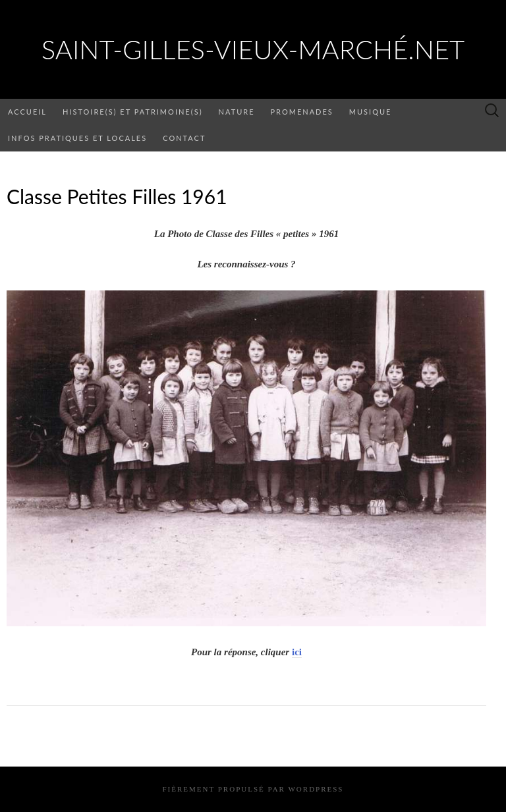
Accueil (27, 112)
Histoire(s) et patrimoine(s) (133, 112)
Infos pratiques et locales (77, 138)
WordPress (316, 789)
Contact (184, 138)
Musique (371, 112)
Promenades (301, 112)
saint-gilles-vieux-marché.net (253, 49)
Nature (237, 112)
